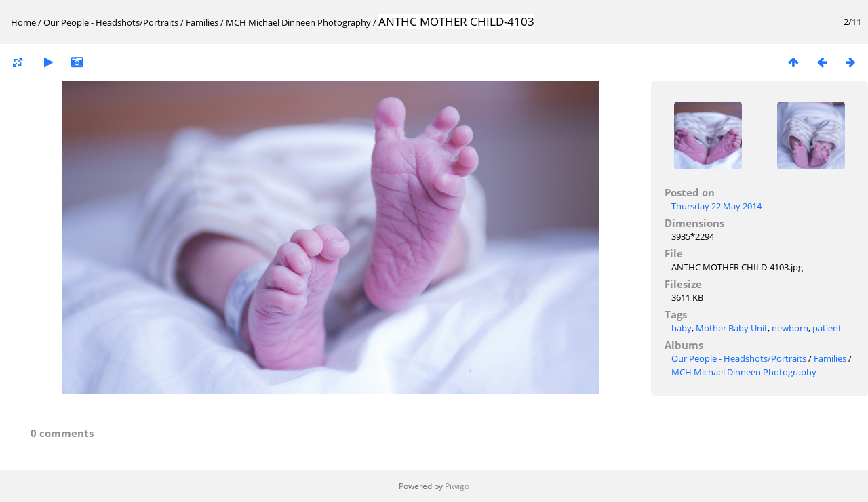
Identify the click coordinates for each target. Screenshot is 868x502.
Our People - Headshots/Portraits (111, 22)
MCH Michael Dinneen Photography (298, 22)
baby (682, 328)
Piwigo (457, 486)
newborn (790, 328)
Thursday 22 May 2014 (716, 206)
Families (202, 22)
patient (827, 328)
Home (23, 22)
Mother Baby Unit (732, 328)
